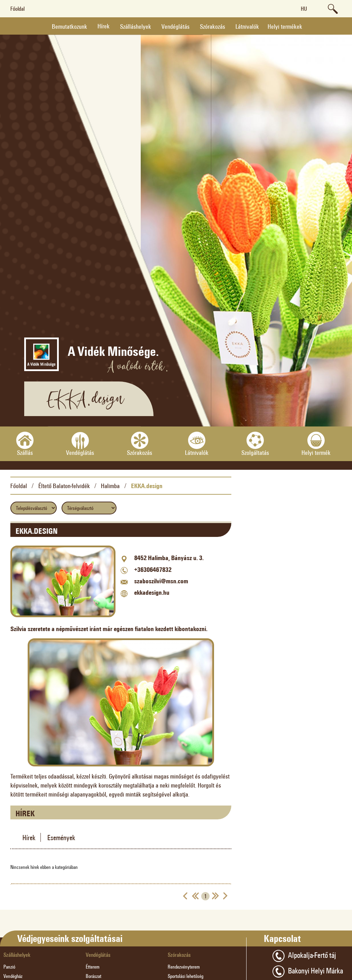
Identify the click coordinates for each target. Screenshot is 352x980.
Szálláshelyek (136, 26)
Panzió (9, 967)
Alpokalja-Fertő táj (304, 956)
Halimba (110, 486)
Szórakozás (212, 26)
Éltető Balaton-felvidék (64, 486)
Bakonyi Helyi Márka (308, 972)
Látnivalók (247, 26)
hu (304, 8)
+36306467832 (153, 569)
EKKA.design (147, 486)
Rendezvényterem (184, 967)
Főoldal (17, 8)
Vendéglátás (175, 26)
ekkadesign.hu (152, 592)
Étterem (93, 967)
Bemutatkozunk (70, 26)
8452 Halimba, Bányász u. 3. (169, 558)
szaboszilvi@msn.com (161, 581)
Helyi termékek (285, 26)
